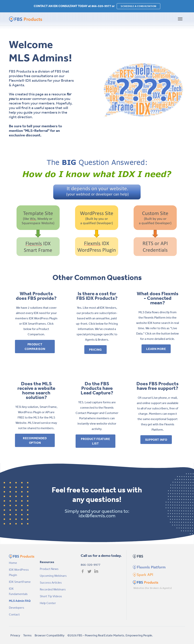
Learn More (156, 349)
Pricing (95, 350)
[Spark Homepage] (143, 574)
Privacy (15, 635)
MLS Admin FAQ (20, 601)
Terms (27, 635)
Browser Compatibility (50, 635)
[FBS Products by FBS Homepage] (24, 19)
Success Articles (51, 582)
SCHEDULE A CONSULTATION (138, 6)
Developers (17, 608)
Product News (49, 569)
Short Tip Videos (51, 596)
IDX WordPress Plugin (19, 572)
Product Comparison (35, 347)
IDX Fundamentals (18, 591)
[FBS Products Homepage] (145, 582)
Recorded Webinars (53, 589)
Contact (14, 614)
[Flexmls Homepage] (149, 567)
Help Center (48, 603)
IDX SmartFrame (20, 582)
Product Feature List (95, 441)
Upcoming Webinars (53, 576)
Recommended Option (35, 440)
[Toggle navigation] (180, 19)
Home (13, 563)
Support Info (156, 440)
